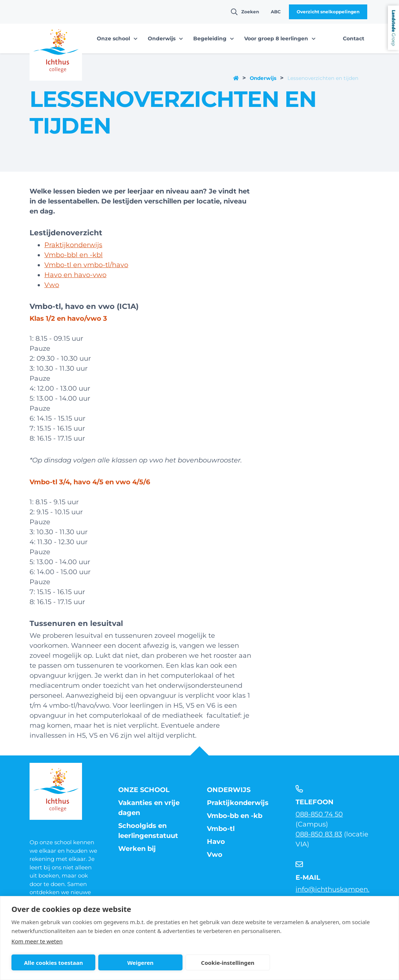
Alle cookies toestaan (53, 963)
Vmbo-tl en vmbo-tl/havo (86, 265)
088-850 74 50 (319, 814)
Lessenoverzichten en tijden (323, 78)
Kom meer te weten (37, 941)
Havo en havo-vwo (75, 275)
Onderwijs (263, 78)
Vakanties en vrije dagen (149, 808)
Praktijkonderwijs (73, 245)
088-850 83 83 (319, 834)
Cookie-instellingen (228, 963)
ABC (276, 12)
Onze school (144, 790)
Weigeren (140, 963)
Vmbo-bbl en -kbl (74, 255)
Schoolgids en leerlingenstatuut (148, 831)
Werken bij (137, 849)
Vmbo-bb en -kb (235, 816)
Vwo (52, 285)
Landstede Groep (393, 28)
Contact (354, 38)
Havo (216, 842)
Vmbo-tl (221, 829)
